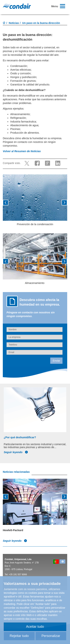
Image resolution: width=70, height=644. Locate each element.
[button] (8, 204)
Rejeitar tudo (19, 636)
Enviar (56, 361)
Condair (17, 6)
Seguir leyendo (16, 452)
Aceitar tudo (35, 627)
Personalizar (51, 636)
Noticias (14, 23)
